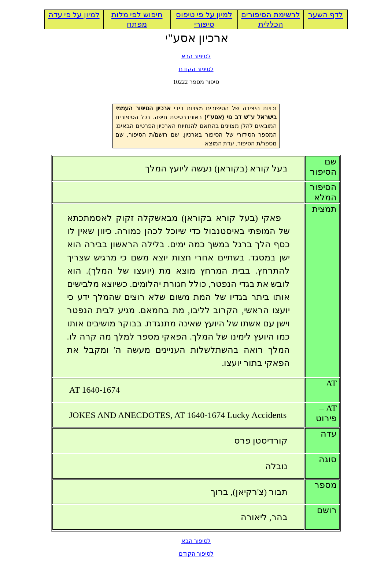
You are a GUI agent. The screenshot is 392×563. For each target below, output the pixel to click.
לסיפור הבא (196, 56)
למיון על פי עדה (74, 15)
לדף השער (326, 15)
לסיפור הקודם (196, 69)
